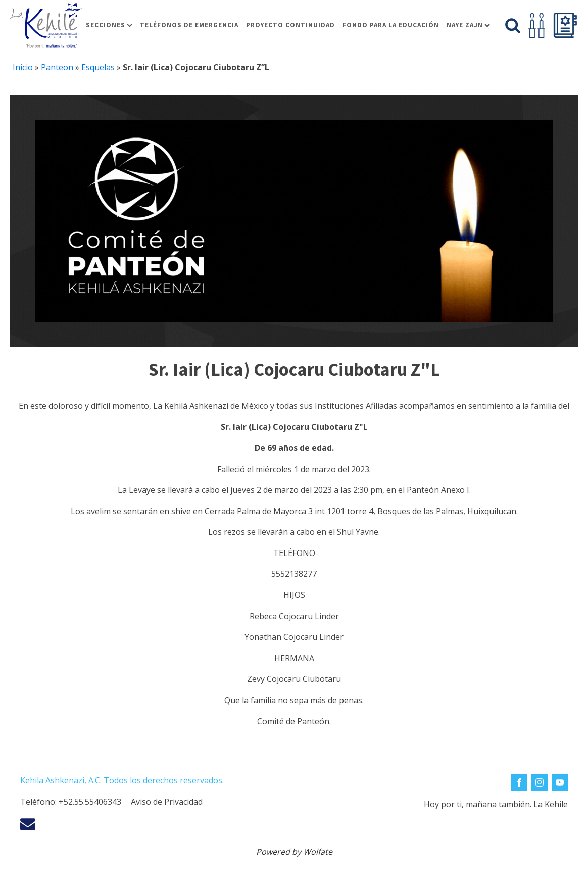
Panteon (57, 67)
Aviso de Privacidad (167, 802)
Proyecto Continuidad (290, 25)
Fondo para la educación (391, 25)
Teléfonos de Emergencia (189, 25)
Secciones (109, 25)
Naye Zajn (468, 25)
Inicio (23, 67)
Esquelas (98, 67)
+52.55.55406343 (90, 802)
